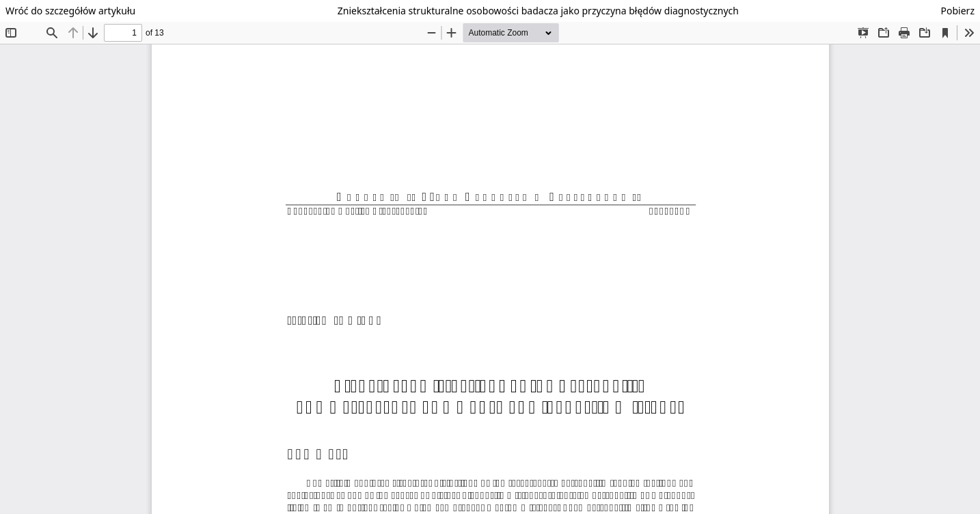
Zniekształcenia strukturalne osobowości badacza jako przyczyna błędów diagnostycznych (538, 11)
